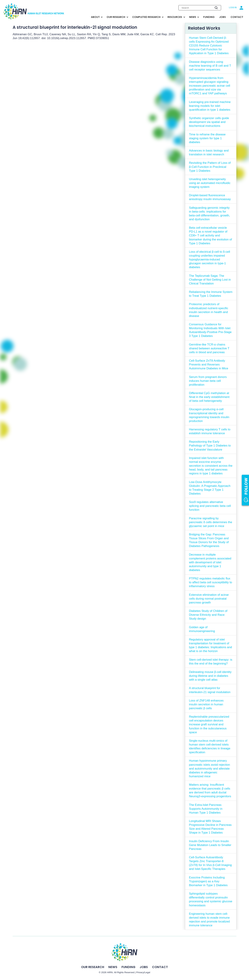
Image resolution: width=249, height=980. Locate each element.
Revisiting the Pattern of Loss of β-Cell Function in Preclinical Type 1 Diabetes (210, 167)
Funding (128, 967)
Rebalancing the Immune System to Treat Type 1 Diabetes (211, 294)
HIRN (110, 972)
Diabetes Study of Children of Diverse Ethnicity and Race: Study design (208, 615)
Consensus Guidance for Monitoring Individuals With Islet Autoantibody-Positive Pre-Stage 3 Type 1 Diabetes (210, 330)
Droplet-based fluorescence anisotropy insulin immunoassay (210, 197)
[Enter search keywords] (200, 8)
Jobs (144, 967)
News (113, 967)
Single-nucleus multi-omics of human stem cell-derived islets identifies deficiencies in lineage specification (210, 746)
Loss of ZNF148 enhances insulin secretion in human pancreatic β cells (206, 704)
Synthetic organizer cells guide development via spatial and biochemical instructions (209, 122)
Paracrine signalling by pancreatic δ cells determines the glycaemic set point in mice (211, 522)
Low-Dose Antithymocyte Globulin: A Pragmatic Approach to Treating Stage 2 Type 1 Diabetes (210, 488)
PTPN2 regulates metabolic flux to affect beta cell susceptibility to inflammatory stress (210, 582)
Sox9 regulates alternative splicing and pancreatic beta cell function (210, 506)
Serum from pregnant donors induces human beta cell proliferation (208, 381)
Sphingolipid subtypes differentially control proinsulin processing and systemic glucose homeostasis (211, 899)
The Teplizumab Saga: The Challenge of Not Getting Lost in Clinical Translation (210, 280)
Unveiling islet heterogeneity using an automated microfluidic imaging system (210, 183)
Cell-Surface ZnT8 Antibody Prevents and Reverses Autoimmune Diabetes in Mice (209, 365)
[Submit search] (216, 8)
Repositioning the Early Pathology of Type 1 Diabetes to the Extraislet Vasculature (210, 446)
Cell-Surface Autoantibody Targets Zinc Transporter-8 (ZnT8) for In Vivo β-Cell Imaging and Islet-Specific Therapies (210, 863)
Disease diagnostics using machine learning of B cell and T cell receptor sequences (210, 66)
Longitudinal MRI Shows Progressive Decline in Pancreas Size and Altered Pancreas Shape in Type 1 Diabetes (210, 827)
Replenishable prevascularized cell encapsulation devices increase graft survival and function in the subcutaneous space (209, 724)
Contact (160, 967)
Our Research (93, 967)
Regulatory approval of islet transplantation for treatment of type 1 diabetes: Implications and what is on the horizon (210, 645)
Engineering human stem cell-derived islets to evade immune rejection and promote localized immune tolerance (209, 920)
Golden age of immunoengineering (202, 629)
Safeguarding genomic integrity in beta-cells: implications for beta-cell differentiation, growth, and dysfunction (209, 214)
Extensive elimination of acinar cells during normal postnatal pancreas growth (209, 599)
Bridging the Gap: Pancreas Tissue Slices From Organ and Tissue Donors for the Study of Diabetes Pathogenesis (209, 540)
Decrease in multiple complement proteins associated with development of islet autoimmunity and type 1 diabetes (210, 562)
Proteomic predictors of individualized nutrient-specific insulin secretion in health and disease (209, 310)
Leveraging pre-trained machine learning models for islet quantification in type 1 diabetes (210, 106)
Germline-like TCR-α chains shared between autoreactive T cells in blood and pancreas (209, 348)
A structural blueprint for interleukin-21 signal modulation (210, 690)
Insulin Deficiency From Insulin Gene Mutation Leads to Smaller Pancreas (210, 845)
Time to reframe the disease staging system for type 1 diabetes (207, 138)
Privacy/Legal (143, 972)
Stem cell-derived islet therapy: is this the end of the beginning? (211, 662)
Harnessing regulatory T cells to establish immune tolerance (210, 431)
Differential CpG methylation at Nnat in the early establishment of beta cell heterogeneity (209, 397)
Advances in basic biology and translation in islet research (209, 152)
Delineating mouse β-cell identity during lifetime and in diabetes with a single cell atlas (210, 676)
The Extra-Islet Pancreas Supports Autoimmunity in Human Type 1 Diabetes (206, 809)
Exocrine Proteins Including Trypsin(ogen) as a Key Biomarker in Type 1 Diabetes (208, 881)
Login (233, 8)
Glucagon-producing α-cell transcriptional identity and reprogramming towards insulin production (209, 415)
